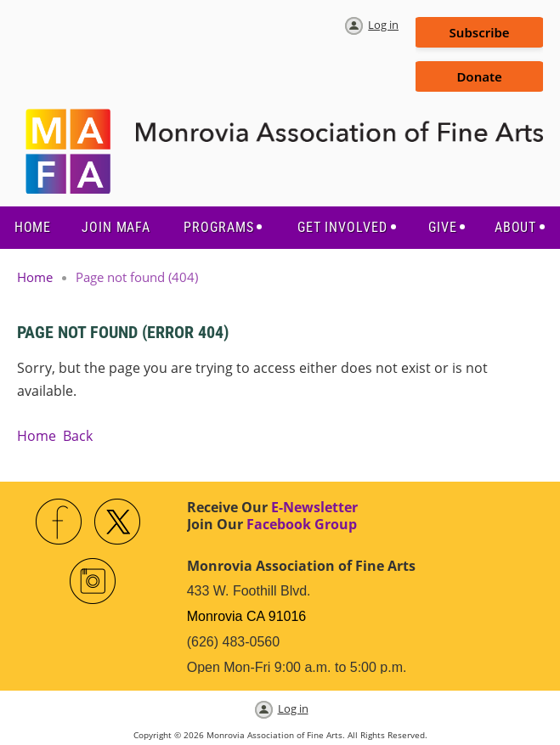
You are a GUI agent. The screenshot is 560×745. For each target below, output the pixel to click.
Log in (383, 25)
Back (78, 436)
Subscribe (480, 32)
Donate (479, 76)
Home (35, 277)
